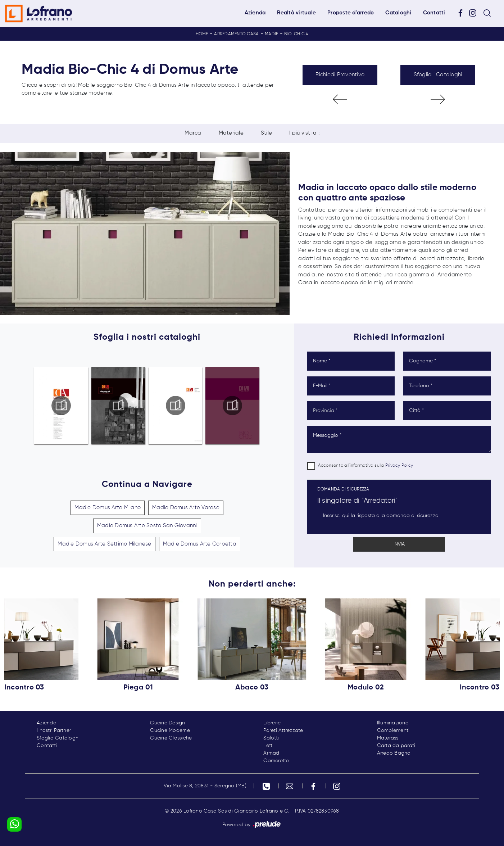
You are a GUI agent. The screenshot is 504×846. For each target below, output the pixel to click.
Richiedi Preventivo (340, 75)
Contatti (434, 13)
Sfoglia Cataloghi (58, 738)
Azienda (255, 13)
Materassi (388, 738)
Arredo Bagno (394, 753)
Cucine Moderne (170, 730)
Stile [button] (266, 133)
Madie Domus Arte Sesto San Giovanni (147, 526)
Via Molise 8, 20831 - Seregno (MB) (205, 786)
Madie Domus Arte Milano (108, 508)
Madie (271, 34)
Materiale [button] (231, 133)
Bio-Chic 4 (296, 34)
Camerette (276, 761)
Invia (399, 544)
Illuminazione (393, 723)
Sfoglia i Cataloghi (438, 75)
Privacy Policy (399, 466)
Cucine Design (167, 723)
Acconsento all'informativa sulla (366, 466)
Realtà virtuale (296, 13)
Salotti (271, 738)
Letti (268, 746)
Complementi (393, 730)
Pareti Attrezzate (283, 730)
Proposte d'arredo (351, 13)
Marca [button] (193, 133)
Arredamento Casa (236, 34)
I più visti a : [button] (304, 133)
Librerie (272, 723)
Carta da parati (396, 746)
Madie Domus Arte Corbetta (200, 544)
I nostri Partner (54, 730)
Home (202, 34)
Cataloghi (398, 13)
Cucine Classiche (171, 738)
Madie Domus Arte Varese (186, 508)
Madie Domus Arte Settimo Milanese (104, 544)
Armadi (272, 753)
